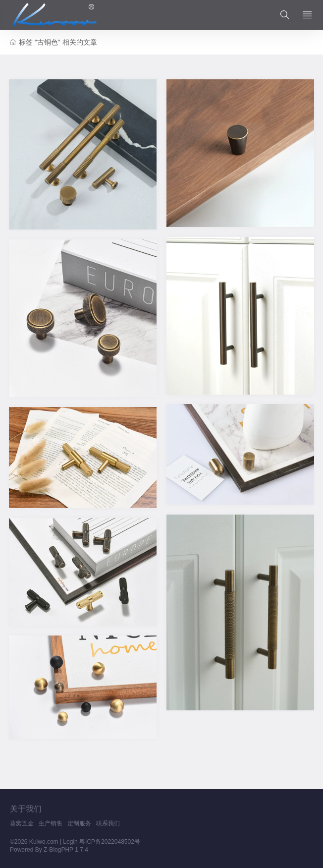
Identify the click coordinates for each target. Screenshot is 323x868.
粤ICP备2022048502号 (110, 842)
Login (70, 842)
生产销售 (51, 823)
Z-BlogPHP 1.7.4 (66, 850)
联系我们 (108, 823)
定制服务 (79, 823)
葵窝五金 (22, 823)
